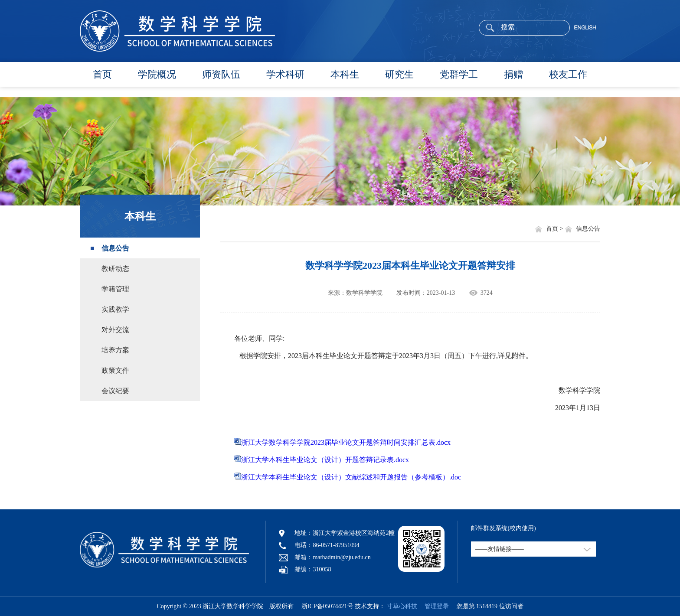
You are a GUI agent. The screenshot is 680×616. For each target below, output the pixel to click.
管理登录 (434, 606)
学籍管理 (115, 289)
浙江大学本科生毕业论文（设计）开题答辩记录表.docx (325, 460)
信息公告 (115, 248)
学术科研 (285, 74)
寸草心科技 (402, 606)
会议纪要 (115, 391)
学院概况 (157, 74)
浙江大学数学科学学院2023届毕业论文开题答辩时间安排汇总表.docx (346, 442)
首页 (102, 74)
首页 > (555, 229)
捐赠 (513, 74)
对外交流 (115, 330)
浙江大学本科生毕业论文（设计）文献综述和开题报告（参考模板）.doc (351, 477)
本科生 (345, 74)
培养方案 (115, 350)
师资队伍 (221, 74)
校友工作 (568, 74)
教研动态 (115, 269)
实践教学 (115, 309)
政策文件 (115, 370)
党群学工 (459, 74)
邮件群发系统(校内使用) (503, 528)
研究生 (399, 74)
